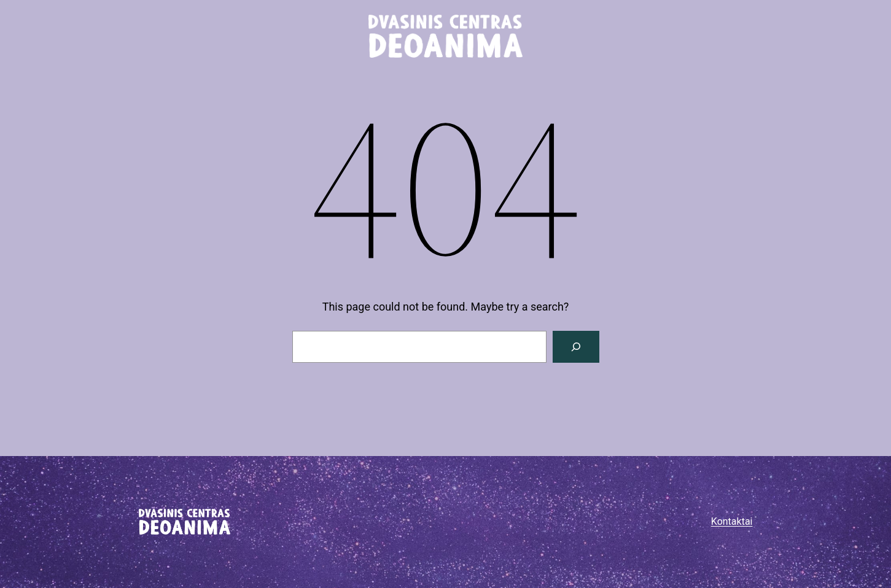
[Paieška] (576, 347)
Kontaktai (732, 521)
